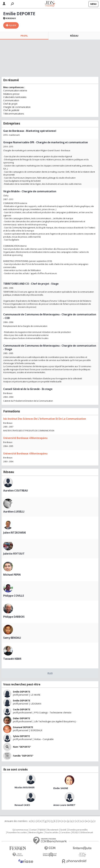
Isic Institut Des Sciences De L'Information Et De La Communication (45, 419)
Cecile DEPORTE (21, 709)
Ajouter (13, 25)
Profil (24, 36)
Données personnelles (78, 830)
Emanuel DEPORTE (23, 727)
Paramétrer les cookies (17, 833)
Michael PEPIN (12, 575)
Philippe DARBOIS (14, 617)
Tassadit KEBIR (12, 659)
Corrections (65, 833)
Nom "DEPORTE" (22, 747)
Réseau (74, 36)
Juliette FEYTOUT (14, 554)
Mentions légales (36, 833)
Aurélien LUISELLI (14, 512)
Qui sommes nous (20, 830)
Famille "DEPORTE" (23, 756)
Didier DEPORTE (21, 718)
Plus (50, 673)
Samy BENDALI (12, 638)
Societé (63, 830)
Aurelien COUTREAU (16, 491)
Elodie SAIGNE (61, 788)
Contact (33, 830)
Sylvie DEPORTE (21, 736)
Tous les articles (52, 833)
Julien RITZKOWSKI (15, 533)
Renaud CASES (22, 805)
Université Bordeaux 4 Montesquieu (25, 438)
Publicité (42, 830)
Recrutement (53, 830)
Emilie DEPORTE (21, 692)
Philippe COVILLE (13, 596)
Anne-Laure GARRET (64, 805)
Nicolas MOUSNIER (25, 787)
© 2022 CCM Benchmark (83, 833)
